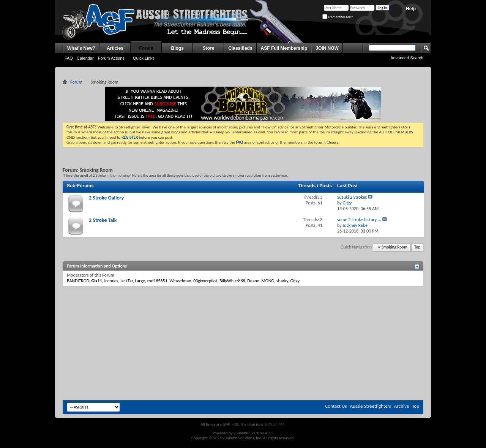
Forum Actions (111, 58)
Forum (146, 48)
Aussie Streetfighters (371, 406)
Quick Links (144, 58)
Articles (115, 48)
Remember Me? (338, 17)
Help (411, 9)
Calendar (85, 58)
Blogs (178, 48)
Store (209, 48)
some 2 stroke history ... (359, 220)
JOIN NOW (327, 48)
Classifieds (240, 48)
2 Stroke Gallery (106, 198)
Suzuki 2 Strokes (352, 197)
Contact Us (336, 406)
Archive (402, 406)
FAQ (69, 58)
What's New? (81, 48)
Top (417, 247)
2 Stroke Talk (103, 220)
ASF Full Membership (284, 48)
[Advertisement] (243, 309)
